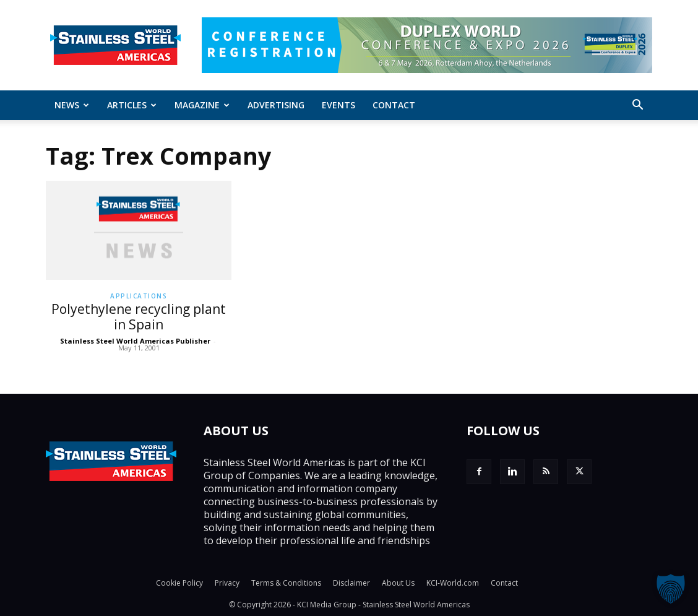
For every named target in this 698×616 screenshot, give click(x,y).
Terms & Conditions (286, 583)
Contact (394, 105)
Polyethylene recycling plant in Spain (139, 317)
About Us (398, 583)
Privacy (227, 583)
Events (338, 105)
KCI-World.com (453, 583)
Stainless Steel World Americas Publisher (135, 341)
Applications (139, 296)
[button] (637, 106)
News (72, 105)
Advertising (276, 105)
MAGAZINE (202, 105)
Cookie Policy (179, 583)
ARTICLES (132, 105)
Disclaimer (351, 583)
